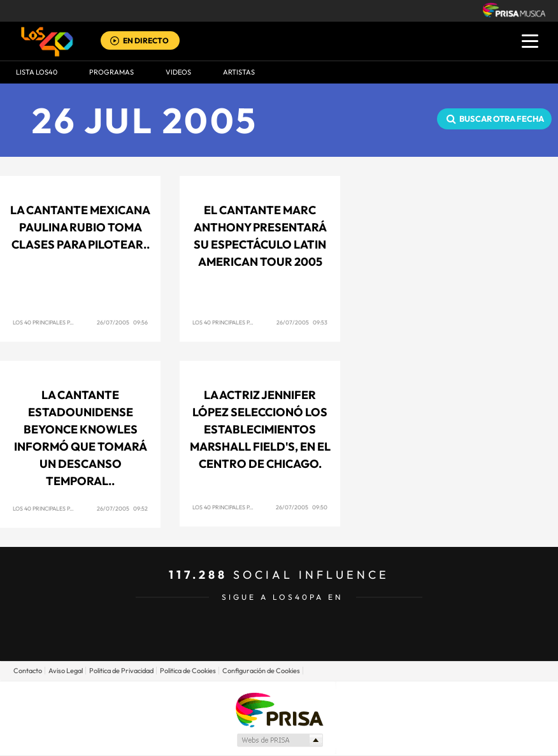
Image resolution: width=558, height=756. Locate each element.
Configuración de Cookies (261, 671)
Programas (111, 72)
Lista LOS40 (37, 72)
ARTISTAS (239, 72)
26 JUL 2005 (145, 120)
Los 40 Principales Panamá (51, 322)
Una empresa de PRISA (279, 709)
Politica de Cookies (188, 671)
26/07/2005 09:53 (302, 322)
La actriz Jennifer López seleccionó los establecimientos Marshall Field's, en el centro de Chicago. (260, 429)
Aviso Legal (66, 671)
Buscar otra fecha (502, 119)
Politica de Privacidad (121, 671)
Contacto (28, 671)
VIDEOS (178, 72)
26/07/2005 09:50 (302, 507)
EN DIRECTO (146, 40)
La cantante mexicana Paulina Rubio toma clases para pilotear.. (80, 227)
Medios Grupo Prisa (279, 740)
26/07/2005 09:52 (122, 508)
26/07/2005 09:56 (122, 322)
